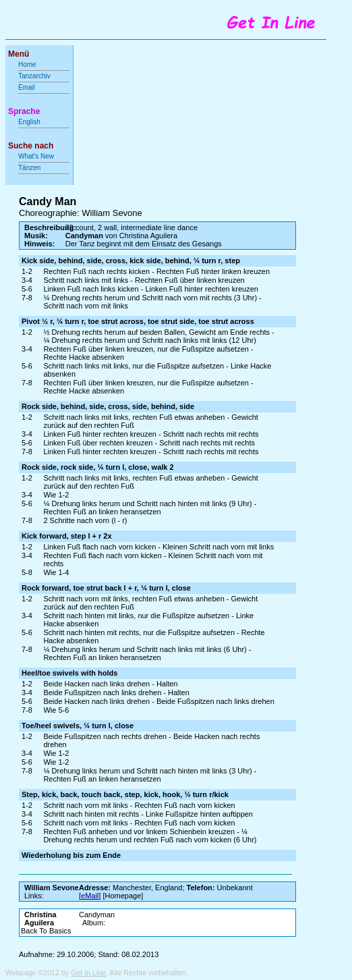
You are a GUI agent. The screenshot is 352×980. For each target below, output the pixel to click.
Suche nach (31, 146)
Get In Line (88, 973)
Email (27, 87)
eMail (90, 896)
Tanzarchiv (34, 76)
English (29, 122)
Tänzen (29, 168)
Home (27, 64)
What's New (37, 156)
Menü (19, 54)
